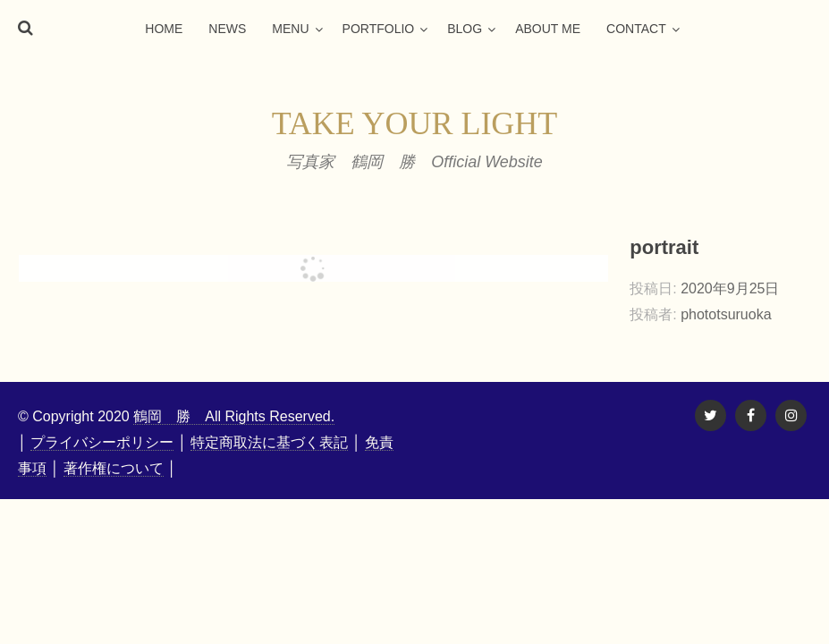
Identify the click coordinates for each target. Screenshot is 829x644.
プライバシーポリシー (102, 442)
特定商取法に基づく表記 (269, 442)
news (227, 29)
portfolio (379, 29)
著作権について (114, 468)
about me (548, 29)
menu (290, 29)
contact (636, 29)
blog (465, 29)
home (164, 29)
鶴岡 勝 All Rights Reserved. (234, 416)
